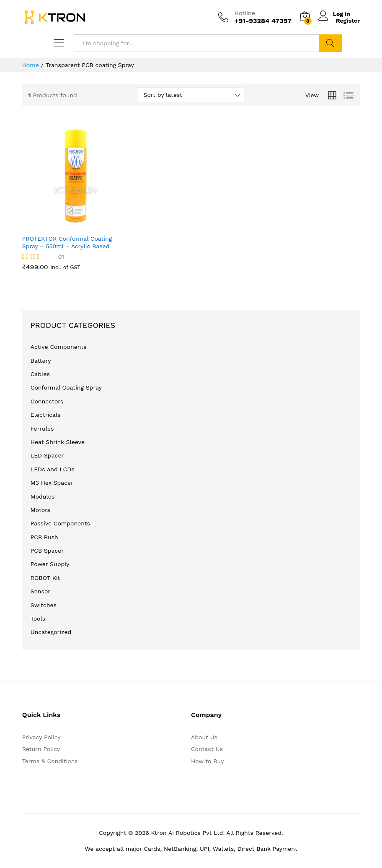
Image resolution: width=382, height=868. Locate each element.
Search (330, 43)
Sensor (40, 591)
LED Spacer (47, 455)
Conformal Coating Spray (66, 387)
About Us (204, 737)
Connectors (47, 401)
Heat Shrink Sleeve (58, 442)
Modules (43, 496)
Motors (40, 510)
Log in (336, 14)
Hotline (245, 13)
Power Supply (50, 564)
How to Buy (207, 761)
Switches (44, 605)
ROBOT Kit (45, 578)
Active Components (59, 347)
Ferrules (42, 429)
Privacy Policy (41, 737)
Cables (40, 374)
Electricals (46, 415)
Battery (41, 361)
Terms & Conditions (50, 761)
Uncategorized (51, 632)
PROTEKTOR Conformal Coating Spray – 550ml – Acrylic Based (67, 242)
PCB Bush (44, 537)
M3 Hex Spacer (52, 483)
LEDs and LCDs (53, 469)
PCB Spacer (47, 551)
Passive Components (60, 523)
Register (348, 21)
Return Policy (41, 749)
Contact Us (207, 749)
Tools (38, 619)
